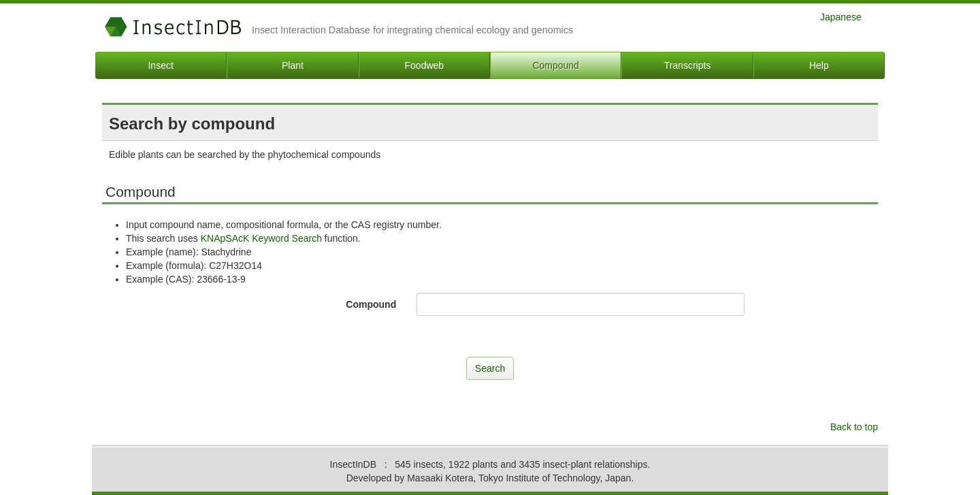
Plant (293, 65)
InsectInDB (173, 27)
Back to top (854, 427)
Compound (556, 65)
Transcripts (688, 65)
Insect (160, 65)
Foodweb (425, 65)
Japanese (841, 17)
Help (819, 65)
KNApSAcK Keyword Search (261, 238)
